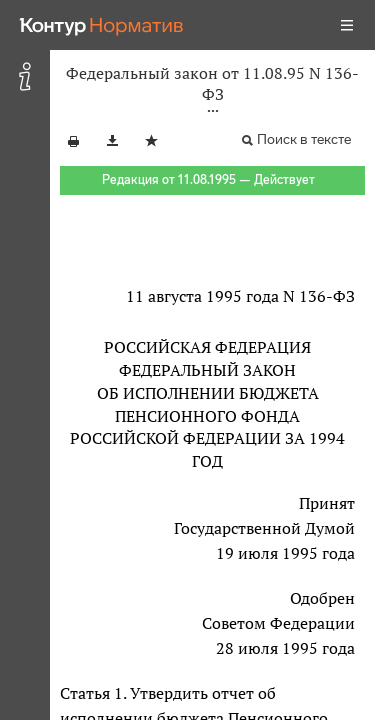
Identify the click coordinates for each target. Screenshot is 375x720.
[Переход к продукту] (102, 25)
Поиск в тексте (304, 139)
